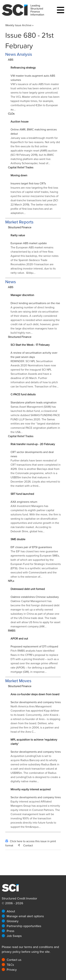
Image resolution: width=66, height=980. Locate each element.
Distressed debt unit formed (28, 589)
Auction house (20, 122)
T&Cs (10, 965)
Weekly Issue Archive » (19, 25)
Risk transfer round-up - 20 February (33, 444)
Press (10, 931)
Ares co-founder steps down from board (35, 694)
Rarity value (18, 235)
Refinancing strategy (23, 68)
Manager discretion (22, 295)
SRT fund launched (22, 494)
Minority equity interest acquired (31, 789)
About (11, 911)
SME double (18, 539)
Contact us (14, 960)
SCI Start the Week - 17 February (30, 345)
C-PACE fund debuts (23, 394)
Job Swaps (14, 936)
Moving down (19, 175)
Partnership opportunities (24, 926)
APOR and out (19, 639)
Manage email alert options (25, 916)
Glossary (13, 921)
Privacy (12, 970)
